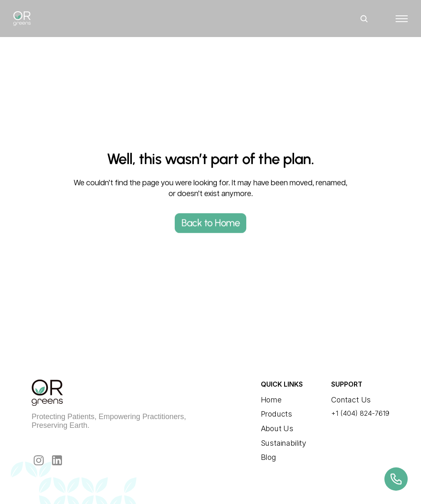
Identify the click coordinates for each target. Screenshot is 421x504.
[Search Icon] (364, 19)
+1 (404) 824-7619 (360, 413)
